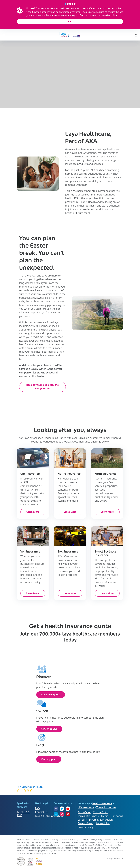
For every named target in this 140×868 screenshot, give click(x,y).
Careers (82, 820)
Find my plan (49, 759)
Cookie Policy (101, 812)
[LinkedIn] (56, 814)
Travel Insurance (106, 807)
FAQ (37, 808)
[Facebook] (56, 809)
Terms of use (85, 823)
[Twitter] (62, 809)
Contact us (41, 812)
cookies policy (109, 15)
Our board (117, 816)
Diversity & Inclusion (101, 820)
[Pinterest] (68, 814)
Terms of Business (88, 816)
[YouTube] (68, 809)
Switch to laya (49, 729)
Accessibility (103, 823)
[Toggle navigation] (4, 34)
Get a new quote (51, 695)
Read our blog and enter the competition (43, 387)
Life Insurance (86, 807)
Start (70, 21)
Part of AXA (84, 812)
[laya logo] (70, 35)
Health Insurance (102, 803)
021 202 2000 (23, 814)
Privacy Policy (85, 827)
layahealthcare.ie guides (49, 816)
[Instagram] (62, 814)
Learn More (33, 512)
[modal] (25, 790)
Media (105, 816)
